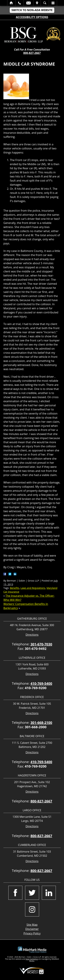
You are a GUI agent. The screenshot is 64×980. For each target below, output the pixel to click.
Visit (37, 3)
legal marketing (32, 959)
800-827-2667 (32, 53)
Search (45, 3)
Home (11, 3)
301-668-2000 (36, 727)
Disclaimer (32, 929)
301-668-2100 (41, 723)
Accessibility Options (32, 17)
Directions (32, 635)
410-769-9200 (36, 688)
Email (29, 3)
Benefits (15, 588)
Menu (53, 3)
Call (20, 3)
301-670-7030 (41, 644)
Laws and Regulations (33, 588)
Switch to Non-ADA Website (32, 10)
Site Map (32, 925)
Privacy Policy (32, 933)
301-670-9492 (36, 649)
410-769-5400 (41, 683)
